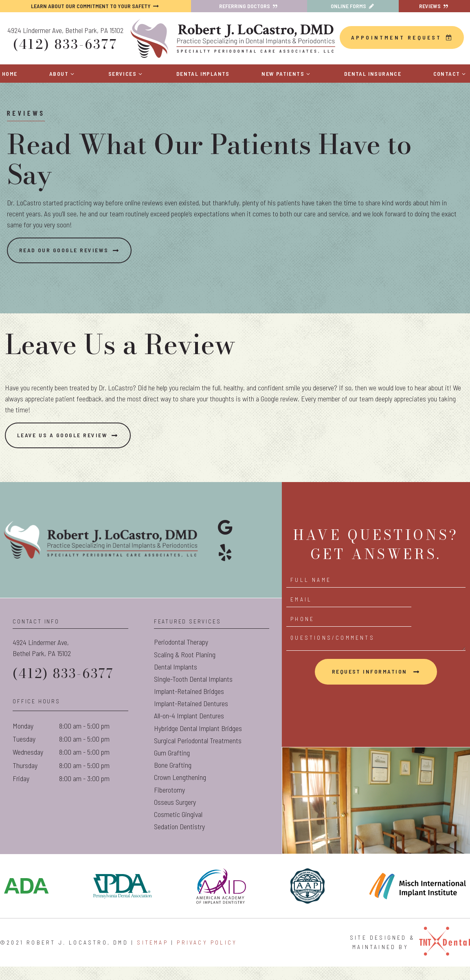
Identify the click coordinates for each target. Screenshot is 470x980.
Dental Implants (203, 72)
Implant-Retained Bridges (189, 705)
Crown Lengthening (180, 791)
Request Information (370, 673)
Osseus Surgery (175, 816)
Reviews (435, 6)
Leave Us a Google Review (71, 449)
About (63, 72)
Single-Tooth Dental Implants (193, 693)
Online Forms (353, 6)
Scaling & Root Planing (185, 669)
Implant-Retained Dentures (191, 718)
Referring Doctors (249, 6)
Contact (451, 72)
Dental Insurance (373, 72)
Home (10, 72)
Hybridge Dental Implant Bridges (198, 742)
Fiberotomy (169, 804)
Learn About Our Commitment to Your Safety (96, 6)
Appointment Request (402, 36)
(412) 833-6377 (65, 43)
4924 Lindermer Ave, (70, 663)
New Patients (287, 72)
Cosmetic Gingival (178, 828)
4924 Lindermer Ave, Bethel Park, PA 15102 (65, 29)
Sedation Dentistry (179, 841)
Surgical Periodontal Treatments (198, 755)
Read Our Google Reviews (72, 264)
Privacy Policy (207, 957)
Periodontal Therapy (181, 656)
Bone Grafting (173, 779)
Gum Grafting (172, 767)
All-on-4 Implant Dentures (189, 730)
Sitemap (152, 957)
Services (126, 72)
